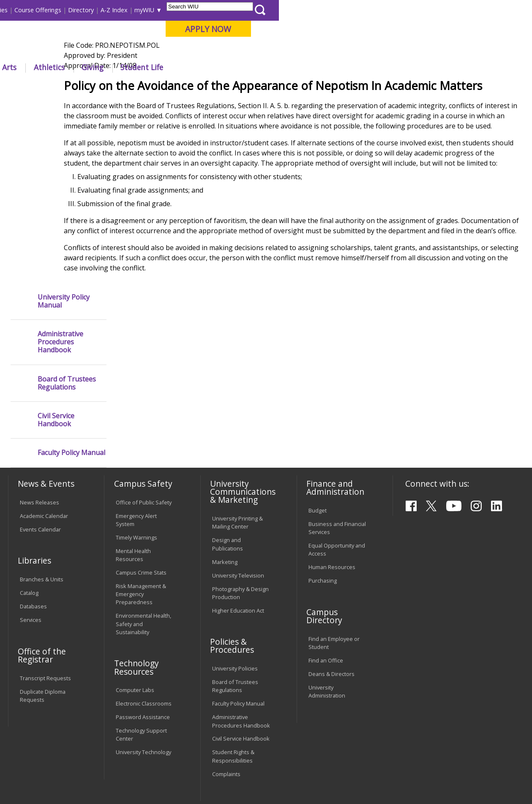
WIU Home (133, 86)
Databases (33, 526)
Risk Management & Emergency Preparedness (141, 514)
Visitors (80, 10)
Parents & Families (37, 10)
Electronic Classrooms (144, 623)
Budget (318, 430)
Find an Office (326, 580)
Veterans (188, 743)
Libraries (249, 10)
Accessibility (40, 743)
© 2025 (31, 778)
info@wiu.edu (450, 781)
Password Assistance (143, 637)
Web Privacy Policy (187, 778)
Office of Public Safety (144, 422)
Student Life (395, 67)
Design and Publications (228, 464)
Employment (90, 743)
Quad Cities (203, 50)
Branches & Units (42, 499)
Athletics (302, 67)
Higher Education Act (238, 530)
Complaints (226, 693)
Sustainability (142, 743)
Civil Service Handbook (56, 236)
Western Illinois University (132, 37)
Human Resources (332, 487)
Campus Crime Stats (141, 492)
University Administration (327, 611)
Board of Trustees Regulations (67, 199)
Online (240, 50)
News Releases (40, 422)
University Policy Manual (64, 117)
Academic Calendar (44, 435)
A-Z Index (367, 10)
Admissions (176, 67)
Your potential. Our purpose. (94, 50)
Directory (334, 10)
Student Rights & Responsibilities (233, 676)
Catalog (29, 512)
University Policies (235, 588)
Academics (121, 67)
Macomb (162, 50)
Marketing (225, 481)
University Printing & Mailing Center (237, 442)
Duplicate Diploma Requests (43, 615)
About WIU (66, 67)
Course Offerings (291, 10)
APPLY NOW (461, 29)
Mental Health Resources (133, 474)
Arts (262, 67)
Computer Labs (135, 610)
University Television (238, 495)
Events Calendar (40, 449)
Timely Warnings (136, 457)
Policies (166, 86)
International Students (128, 10)
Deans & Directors (331, 593)
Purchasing (323, 500)
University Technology (143, 672)
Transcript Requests (45, 597)
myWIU (397, 10)
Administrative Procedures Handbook (60, 158)
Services (31, 540)
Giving (346, 67)
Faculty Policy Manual (71, 269)
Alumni (226, 67)
